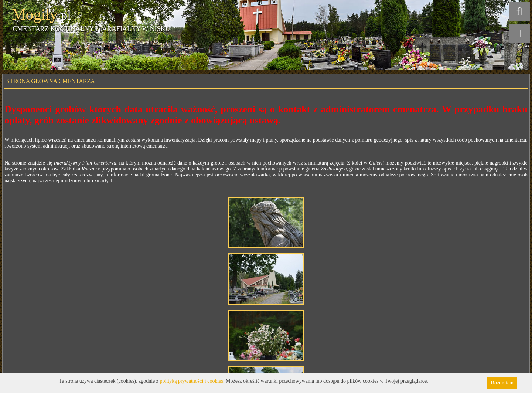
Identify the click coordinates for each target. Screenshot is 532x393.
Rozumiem (502, 383)
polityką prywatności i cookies (192, 381)
